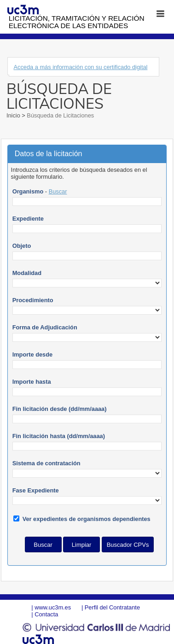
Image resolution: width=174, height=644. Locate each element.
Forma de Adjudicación (45, 327)
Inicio (14, 115)
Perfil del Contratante (112, 607)
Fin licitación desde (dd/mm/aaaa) (60, 409)
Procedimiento (33, 300)
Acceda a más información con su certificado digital (80, 67)
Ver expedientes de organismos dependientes (87, 519)
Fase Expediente (36, 490)
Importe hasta (32, 382)
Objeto (22, 246)
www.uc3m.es (53, 607)
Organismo (28, 191)
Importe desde (32, 354)
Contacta (46, 614)
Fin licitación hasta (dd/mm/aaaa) (59, 436)
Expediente (28, 219)
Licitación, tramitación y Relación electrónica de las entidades (77, 22)
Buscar (58, 191)
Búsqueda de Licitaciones (60, 115)
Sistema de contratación (46, 463)
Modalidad (27, 273)
